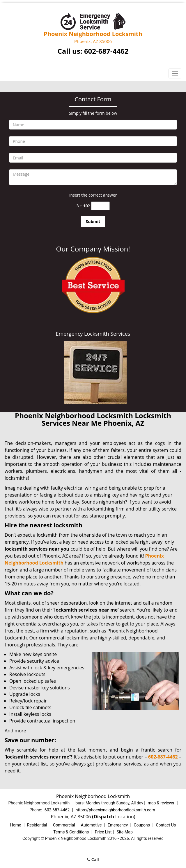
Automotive (91, 825)
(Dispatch (104, 817)
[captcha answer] (100, 206)
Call (93, 859)
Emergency (118, 825)
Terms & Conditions (71, 832)
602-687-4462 (106, 51)
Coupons (142, 825)
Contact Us (166, 825)
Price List (103, 832)
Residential (37, 825)
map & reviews (162, 803)
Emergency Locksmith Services (93, 334)
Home (16, 825)
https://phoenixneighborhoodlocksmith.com (115, 810)
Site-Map (125, 832)
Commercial (64, 825)
